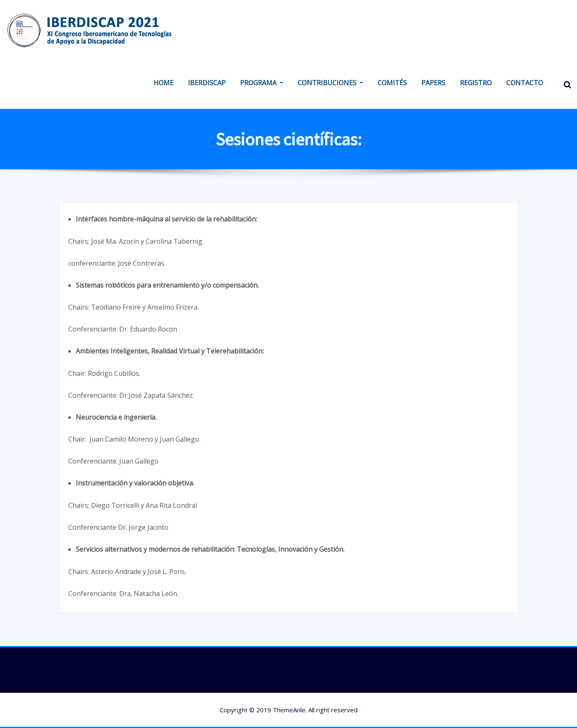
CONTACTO (525, 83)
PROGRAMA (262, 83)
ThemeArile (289, 710)
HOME (163, 83)
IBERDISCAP (207, 83)
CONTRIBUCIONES (330, 83)
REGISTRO (476, 83)
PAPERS (433, 83)
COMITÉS (392, 83)
